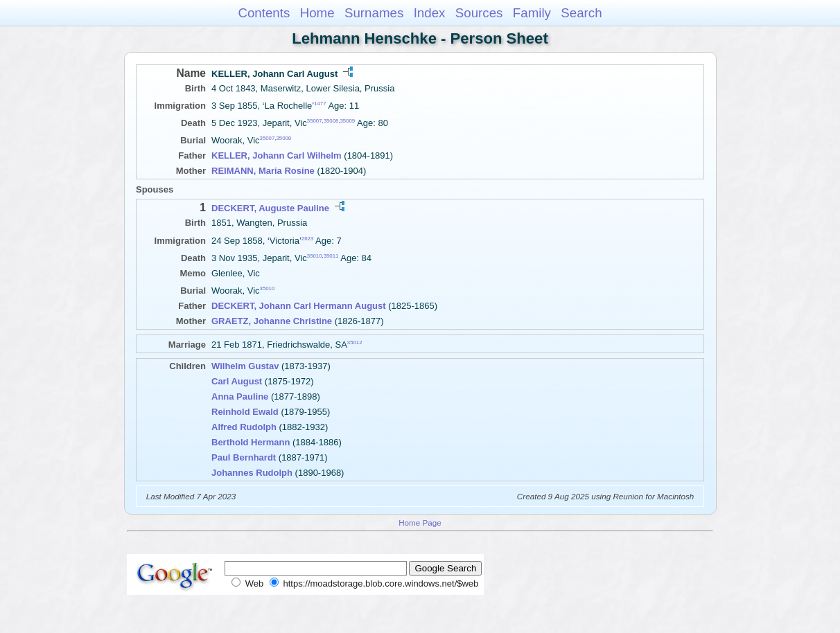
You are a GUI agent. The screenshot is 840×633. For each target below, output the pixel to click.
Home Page (420, 523)
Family (532, 13)
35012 (355, 342)
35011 (331, 256)
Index (430, 13)
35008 (331, 121)
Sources (479, 13)
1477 (320, 104)
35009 (348, 121)
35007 (315, 121)
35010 (315, 256)
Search (581, 13)
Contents (264, 13)
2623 (307, 238)
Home (317, 13)
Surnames (374, 13)
